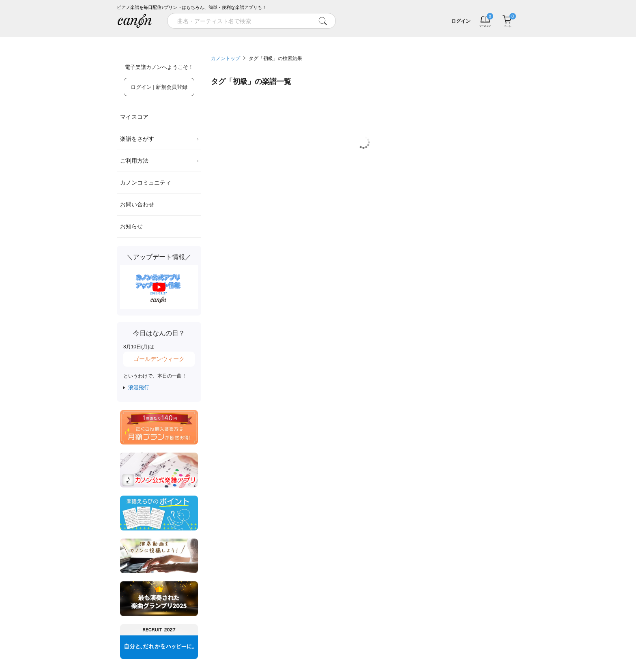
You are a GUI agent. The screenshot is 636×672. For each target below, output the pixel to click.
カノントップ (226, 58)
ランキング (268, 40)
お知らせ (131, 226)
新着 (368, 40)
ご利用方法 (160, 161)
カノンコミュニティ (146, 182)
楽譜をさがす (160, 139)
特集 (167, 40)
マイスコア (134, 117)
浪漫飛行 (139, 388)
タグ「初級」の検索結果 (275, 58)
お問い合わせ (137, 204)
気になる (469, 40)
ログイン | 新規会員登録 (159, 87)
